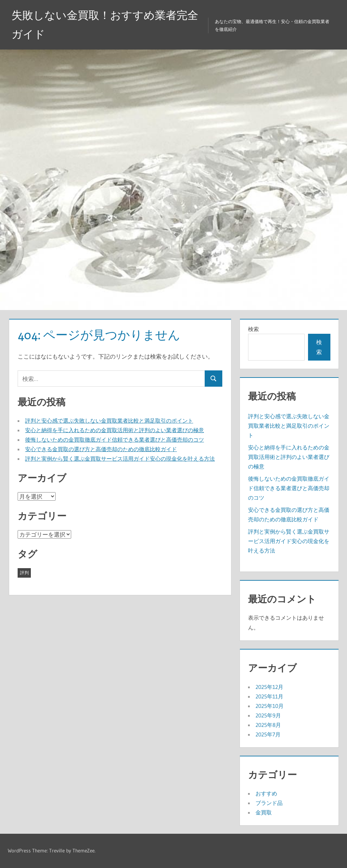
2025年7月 (268, 734)
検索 (253, 329)
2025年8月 (268, 725)
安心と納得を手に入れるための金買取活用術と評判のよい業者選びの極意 (115, 430)
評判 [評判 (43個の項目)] (24, 573)
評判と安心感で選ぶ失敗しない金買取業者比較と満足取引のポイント (109, 421)
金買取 (264, 812)
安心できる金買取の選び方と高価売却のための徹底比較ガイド (101, 449)
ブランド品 (269, 803)
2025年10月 (270, 706)
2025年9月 (268, 715)
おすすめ (266, 793)
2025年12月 (269, 687)
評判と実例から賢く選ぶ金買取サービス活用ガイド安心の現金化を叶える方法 (120, 459)
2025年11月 (269, 696)
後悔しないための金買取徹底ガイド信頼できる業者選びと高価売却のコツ (115, 440)
